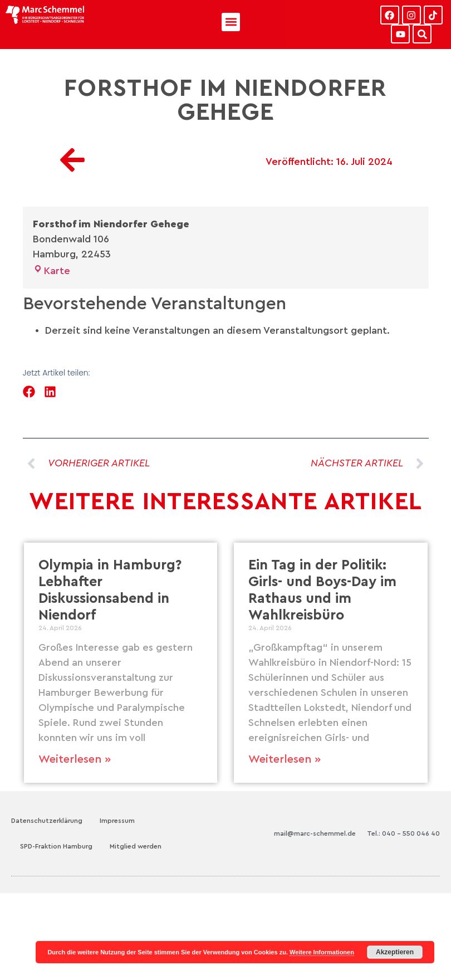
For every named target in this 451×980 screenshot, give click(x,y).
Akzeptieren (395, 952)
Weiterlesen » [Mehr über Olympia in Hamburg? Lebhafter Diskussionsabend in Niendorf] (75, 759)
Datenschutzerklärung (47, 821)
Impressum (117, 821)
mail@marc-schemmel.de (315, 833)
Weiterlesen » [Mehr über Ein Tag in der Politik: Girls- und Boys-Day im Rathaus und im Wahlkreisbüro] (285, 759)
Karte (52, 271)
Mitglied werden (136, 846)
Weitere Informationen (322, 952)
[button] (231, 22)
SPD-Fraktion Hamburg (56, 846)
